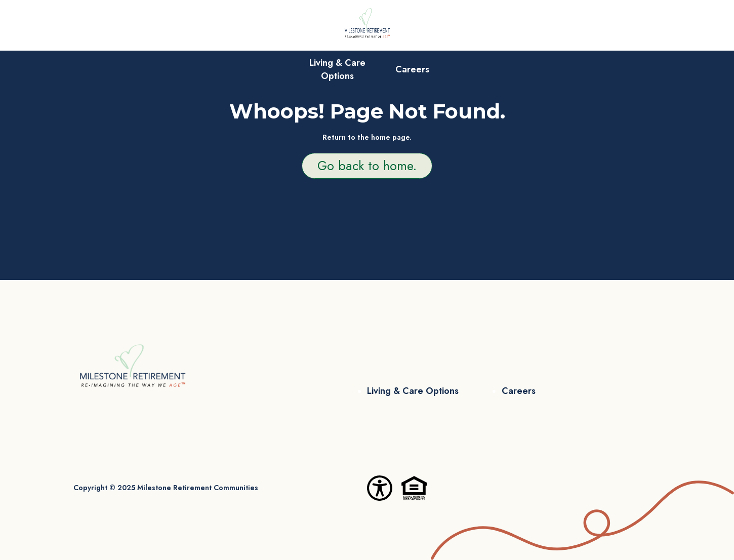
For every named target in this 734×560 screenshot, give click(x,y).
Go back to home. (367, 166)
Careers (412, 70)
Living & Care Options (337, 69)
